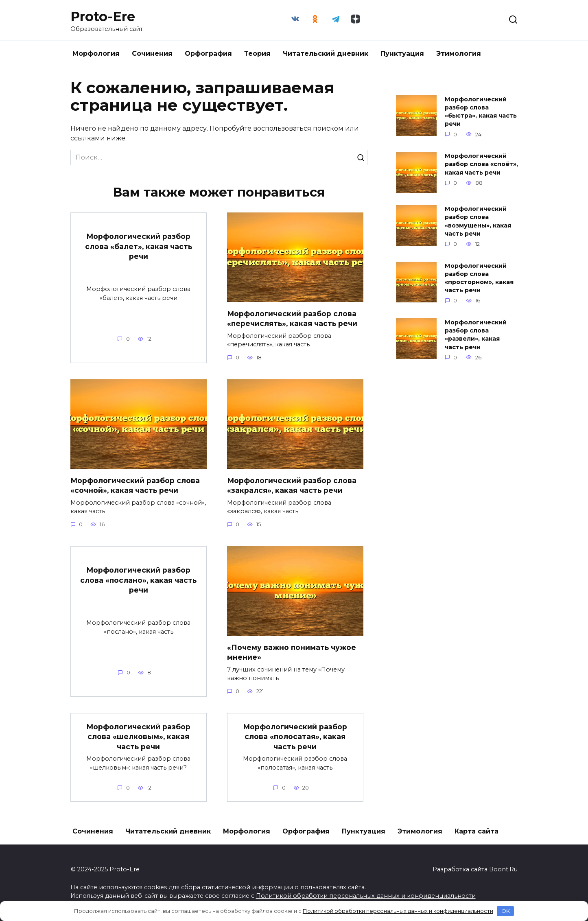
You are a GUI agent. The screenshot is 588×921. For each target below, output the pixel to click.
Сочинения (152, 54)
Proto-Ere (103, 16)
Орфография (208, 54)
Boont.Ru (503, 869)
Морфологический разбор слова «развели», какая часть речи (476, 335)
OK (506, 911)
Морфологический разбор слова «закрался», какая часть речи (292, 485)
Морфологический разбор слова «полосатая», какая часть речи (295, 736)
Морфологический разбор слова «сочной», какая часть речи (135, 485)
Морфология (96, 54)
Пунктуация (402, 54)
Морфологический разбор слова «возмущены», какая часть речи (478, 221)
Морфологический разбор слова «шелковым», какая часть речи (139, 736)
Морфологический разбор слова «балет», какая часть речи (139, 246)
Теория (257, 54)
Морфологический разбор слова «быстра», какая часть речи (481, 112)
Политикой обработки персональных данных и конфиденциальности (366, 896)
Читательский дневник (326, 54)
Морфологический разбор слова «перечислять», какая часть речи (293, 318)
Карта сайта (477, 831)
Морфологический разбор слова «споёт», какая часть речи (481, 164)
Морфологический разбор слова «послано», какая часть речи (139, 580)
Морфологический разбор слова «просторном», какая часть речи (479, 278)
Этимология (459, 54)
